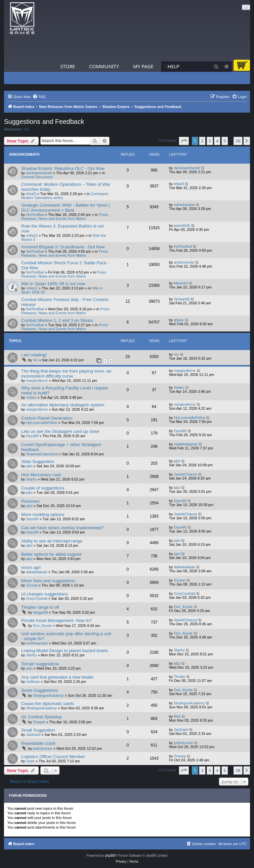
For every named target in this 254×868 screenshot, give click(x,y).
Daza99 (32, 436)
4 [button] (217, 141)
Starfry (31, 479)
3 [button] (210, 141)
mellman (33, 682)
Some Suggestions (40, 690)
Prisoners (30, 501)
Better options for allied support (51, 554)
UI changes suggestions (44, 594)
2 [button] (202, 141)
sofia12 (32, 235)
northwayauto (37, 643)
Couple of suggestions (43, 488)
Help (174, 66)
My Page (143, 66)
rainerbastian (185, 205)
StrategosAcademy (48, 695)
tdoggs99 (41, 612)
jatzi (29, 466)
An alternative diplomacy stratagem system (63, 405)
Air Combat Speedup (41, 717)
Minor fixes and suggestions (48, 581)
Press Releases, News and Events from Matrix (65, 217)
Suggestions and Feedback (44, 122)
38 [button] (238, 141)
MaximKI (181, 283)
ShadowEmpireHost (42, 454)
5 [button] (225, 141)
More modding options (43, 514)
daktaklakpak (37, 572)
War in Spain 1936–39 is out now (53, 284)
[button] (184, 141)
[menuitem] (39, 97)
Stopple (39, 722)
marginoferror (37, 381)
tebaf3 (31, 194)
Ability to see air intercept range (52, 541)
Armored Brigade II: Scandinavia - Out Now (63, 247)
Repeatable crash (38, 743)
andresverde (184, 262)
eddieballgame (186, 444)
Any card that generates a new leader (57, 677)
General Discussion (37, 177)
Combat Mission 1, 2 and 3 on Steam (57, 320)
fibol (177, 716)
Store (68, 66)
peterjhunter (43, 748)
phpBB (110, 856)
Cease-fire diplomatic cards (48, 704)
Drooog (180, 756)
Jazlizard (33, 735)
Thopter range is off (40, 607)
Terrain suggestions (40, 664)
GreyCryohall (37, 598)
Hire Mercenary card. (42, 475)
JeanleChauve (186, 474)
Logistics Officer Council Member (53, 757)
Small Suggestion (38, 730)
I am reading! (34, 355)
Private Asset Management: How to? (56, 620)
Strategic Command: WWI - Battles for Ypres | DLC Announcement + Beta (65, 208)
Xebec (31, 397)
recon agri (31, 567)
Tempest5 (182, 299)
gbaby (179, 320)
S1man (32, 585)
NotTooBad (35, 215)
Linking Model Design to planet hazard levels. (65, 651)
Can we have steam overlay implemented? (62, 528)
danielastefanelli (39, 173)
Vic (27, 129)
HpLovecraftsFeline (42, 423)
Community (104, 66)
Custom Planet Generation (47, 418)
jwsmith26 (182, 226)
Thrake (180, 677)
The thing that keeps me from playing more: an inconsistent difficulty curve (66, 374)
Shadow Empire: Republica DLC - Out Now (63, 168)
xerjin (30, 761)
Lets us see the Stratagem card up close (60, 431)
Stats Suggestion (38, 461)
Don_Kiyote (183, 607)
